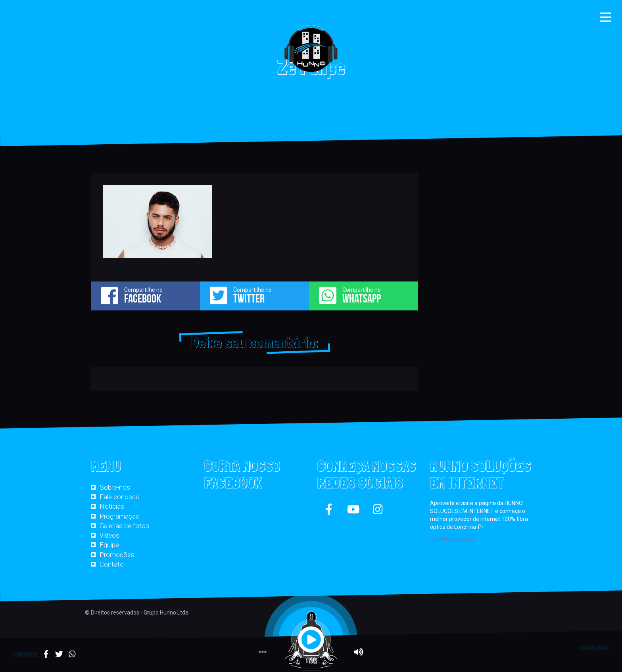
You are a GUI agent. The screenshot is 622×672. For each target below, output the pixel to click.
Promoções (117, 555)
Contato (112, 564)
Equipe (109, 545)
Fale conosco (120, 497)
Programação (120, 516)
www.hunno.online (453, 539)
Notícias (112, 506)
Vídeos (109, 535)
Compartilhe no (145, 295)
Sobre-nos (115, 487)
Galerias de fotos (124, 526)
